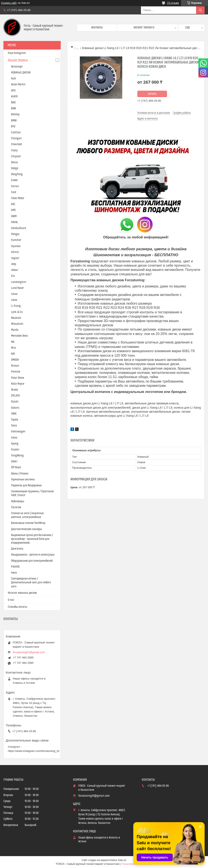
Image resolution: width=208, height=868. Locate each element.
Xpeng (15, 444)
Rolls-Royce (18, 384)
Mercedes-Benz (20, 336)
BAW (13, 108)
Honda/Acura (19, 228)
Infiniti (15, 252)
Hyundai (16, 246)
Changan (16, 138)
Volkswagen (18, 432)
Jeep (14, 264)
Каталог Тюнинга (18, 60)
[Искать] (200, 10)
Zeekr (14, 461)
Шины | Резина (20, 474)
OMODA (15, 360)
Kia (13, 276)
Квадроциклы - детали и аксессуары (33, 555)
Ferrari (15, 186)
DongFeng (17, 174)
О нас (11, 600)
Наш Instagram (17, 53)
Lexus (14, 294)
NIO (13, 354)
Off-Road (16, 467)
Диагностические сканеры (27, 529)
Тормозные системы (23, 480)
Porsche (16, 372)
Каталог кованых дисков (22, 593)
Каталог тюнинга (144, 28)
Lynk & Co (17, 312)
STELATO (15, 396)
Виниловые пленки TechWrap (28, 523)
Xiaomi (15, 450)
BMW (14, 121)
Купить (152, 94)
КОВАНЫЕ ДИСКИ (21, 73)
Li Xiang (16, 306)
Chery (14, 151)
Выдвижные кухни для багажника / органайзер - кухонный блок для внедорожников (32, 539)
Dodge (15, 168)
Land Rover (17, 288)
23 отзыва (173, 3)
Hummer (16, 240)
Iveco (14, 573)
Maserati (16, 318)
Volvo (14, 438)
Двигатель (17, 549)
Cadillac (16, 132)
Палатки (16, 507)
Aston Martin (18, 84)
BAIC (13, 103)
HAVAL (15, 222)
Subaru (15, 408)
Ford (14, 192)
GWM (14, 216)
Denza (14, 162)
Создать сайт (9, 3)
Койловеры (18, 501)
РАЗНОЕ (15, 567)
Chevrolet (16, 144)
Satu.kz (122, 860)
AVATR (14, 97)
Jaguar (15, 258)
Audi (14, 79)
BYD (13, 127)
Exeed (14, 180)
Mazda (15, 330)
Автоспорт (17, 67)
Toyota (15, 420)
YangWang (17, 456)
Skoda (15, 390)
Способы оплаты (18, 607)
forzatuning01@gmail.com (29, 652)
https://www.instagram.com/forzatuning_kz (34, 751)
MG (13, 342)
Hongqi (15, 234)
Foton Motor (18, 198)
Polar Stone (18, 378)
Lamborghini (19, 282)
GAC (13, 204)
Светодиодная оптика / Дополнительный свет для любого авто (31, 582)
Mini (14, 348)
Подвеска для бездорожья (26, 485)
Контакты (97, 28)
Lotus (14, 300)
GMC (13, 210)
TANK (14, 414)
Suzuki (15, 402)
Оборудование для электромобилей (32, 561)
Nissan (15, 366)
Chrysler (16, 156)
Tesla (14, 426)
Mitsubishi (17, 324)
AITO (13, 91)
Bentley (15, 114)
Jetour (15, 270)
